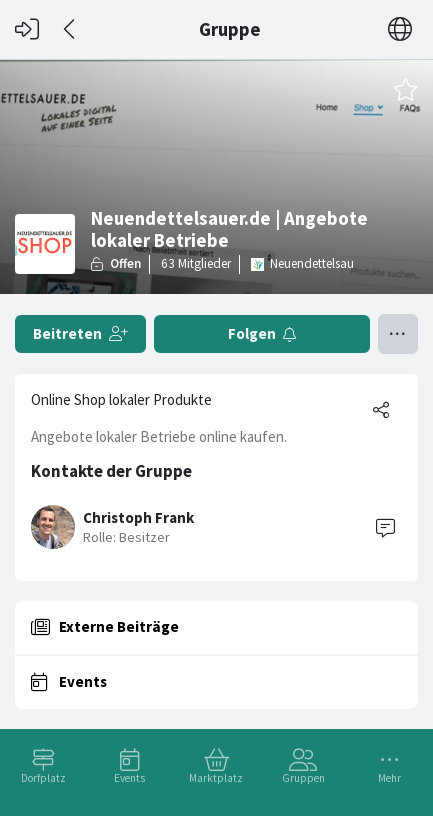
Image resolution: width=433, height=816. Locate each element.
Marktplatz (216, 778)
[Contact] (385, 527)
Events (129, 778)
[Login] (27, 29)
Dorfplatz (43, 778)
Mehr (389, 778)
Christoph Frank (138, 517)
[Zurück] (70, 29)
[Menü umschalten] (398, 334)
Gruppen (303, 778)
